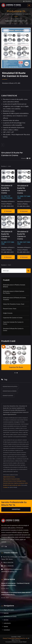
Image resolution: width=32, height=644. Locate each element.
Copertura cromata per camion (21, 483)
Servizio (6, 620)
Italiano (28, 1)
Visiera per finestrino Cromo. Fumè (14, 304)
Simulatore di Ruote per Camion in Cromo (7, 189)
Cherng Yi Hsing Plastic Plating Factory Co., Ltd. (15, 638)
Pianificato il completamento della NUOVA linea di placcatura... (16, 594)
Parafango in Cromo (21, 481)
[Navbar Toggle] (29, 5)
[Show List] (30, 158)
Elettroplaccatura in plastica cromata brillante (14, 286)
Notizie (6, 626)
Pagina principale (9, 610)
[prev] (3, 145)
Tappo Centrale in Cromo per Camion (11, 479)
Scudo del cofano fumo (8, 483)
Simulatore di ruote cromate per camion (12, 485)
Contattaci (5, 487)
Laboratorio (7, 623)
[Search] (14, 271)
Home (13, 19)
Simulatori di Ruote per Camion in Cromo (16, 21)
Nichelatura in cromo (10, 616)
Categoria (18, 19)
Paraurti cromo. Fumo (10, 309)
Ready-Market (23, 642)
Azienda (6, 613)
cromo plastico (8, 396)
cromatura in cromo (10, 391)
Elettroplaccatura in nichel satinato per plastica (14, 292)
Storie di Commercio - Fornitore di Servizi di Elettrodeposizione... (15, 584)
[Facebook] (2, 546)
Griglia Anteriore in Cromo (9, 477)
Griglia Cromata (8, 313)
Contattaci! (16, 509)
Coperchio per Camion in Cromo (13, 318)
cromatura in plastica (10, 387)
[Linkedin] (6, 546)
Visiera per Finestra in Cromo (10, 481)
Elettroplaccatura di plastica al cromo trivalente (14, 299)
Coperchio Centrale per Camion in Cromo (13, 323)
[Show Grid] (27, 158)
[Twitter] (4, 546)
